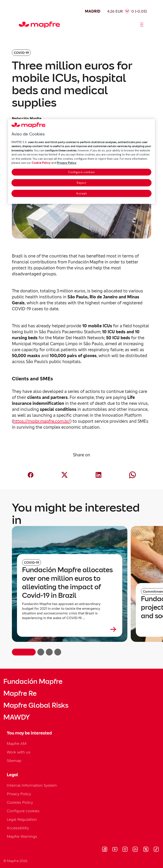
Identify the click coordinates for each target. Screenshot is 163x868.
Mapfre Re (20, 693)
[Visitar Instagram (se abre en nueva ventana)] (125, 850)
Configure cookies (23, 811)
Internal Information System (32, 785)
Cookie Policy (41, 163)
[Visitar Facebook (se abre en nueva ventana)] (105, 850)
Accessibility (18, 828)
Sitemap (14, 761)
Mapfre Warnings (22, 836)
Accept (81, 193)
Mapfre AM (17, 744)
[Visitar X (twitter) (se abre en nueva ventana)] (146, 850)
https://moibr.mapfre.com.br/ (42, 421)
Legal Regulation (22, 819)
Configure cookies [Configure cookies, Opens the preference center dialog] (81, 172)
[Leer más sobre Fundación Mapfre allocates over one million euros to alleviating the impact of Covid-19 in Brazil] (70, 629)
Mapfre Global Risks (36, 705)
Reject (81, 183)
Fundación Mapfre (33, 681)
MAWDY (17, 717)
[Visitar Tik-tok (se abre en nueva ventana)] (156, 850)
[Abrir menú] (142, 25)
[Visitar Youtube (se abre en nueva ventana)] (115, 850)
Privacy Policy (19, 794)
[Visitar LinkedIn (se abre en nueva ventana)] (135, 850)
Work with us (19, 752)
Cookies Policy (20, 802)
